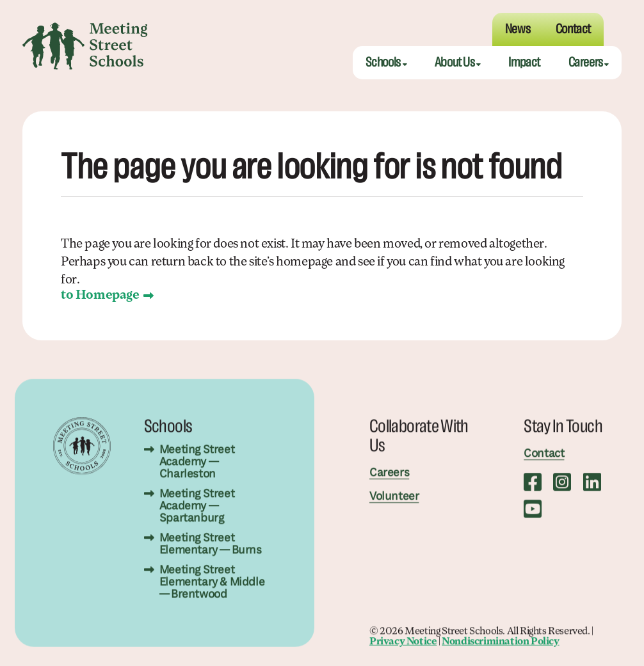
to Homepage (100, 296)
